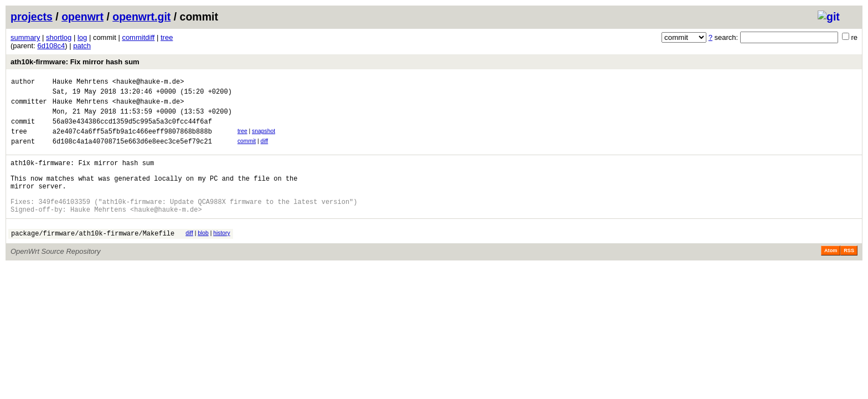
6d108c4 (51, 46)
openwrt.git (141, 17)
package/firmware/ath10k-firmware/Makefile (93, 258)
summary (25, 37)
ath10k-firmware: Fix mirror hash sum (75, 62)
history (221, 256)
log (82, 37)
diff (265, 151)
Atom (831, 275)
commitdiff (138, 37)
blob (203, 256)
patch (82, 46)
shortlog (59, 37)
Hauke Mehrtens (81, 83)
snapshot (263, 139)
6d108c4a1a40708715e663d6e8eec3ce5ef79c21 (132, 153)
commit (247, 151)
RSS (849, 275)
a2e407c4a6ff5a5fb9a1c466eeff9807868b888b (132, 141)
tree (167, 37)
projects (32, 17)
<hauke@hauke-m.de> (148, 83)
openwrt (82, 17)
